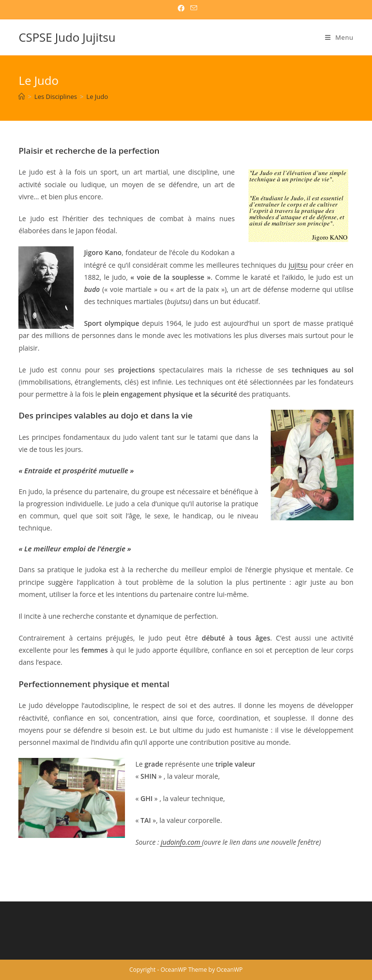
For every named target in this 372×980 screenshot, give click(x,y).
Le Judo (97, 96)
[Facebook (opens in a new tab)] (181, 8)
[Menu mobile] (339, 37)
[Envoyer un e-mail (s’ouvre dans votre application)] (192, 8)
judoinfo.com (181, 842)
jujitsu (298, 265)
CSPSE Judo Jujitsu (67, 37)
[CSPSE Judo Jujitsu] (22, 96)
